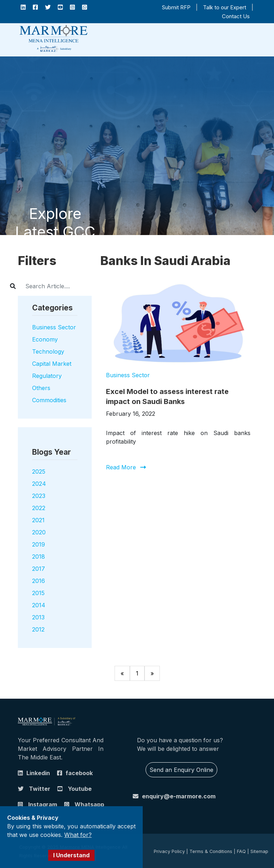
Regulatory (47, 376)
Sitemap (259, 851)
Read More (121, 467)
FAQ (241, 851)
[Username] (62, 286)
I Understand (71, 855)
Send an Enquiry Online (181, 770)
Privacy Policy (169, 851)
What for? (78, 835)
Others (41, 388)
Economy (45, 339)
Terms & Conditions (211, 851)
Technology (48, 351)
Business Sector (54, 327)
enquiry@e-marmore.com (179, 796)
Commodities (49, 400)
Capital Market (52, 364)
